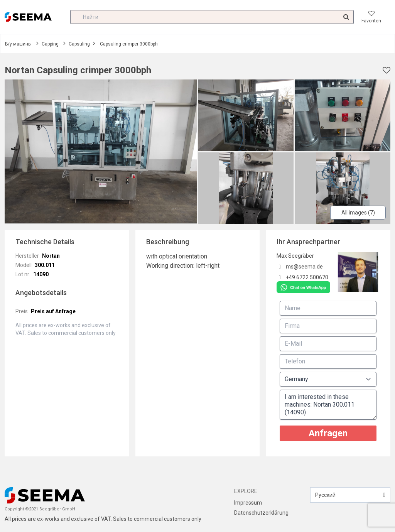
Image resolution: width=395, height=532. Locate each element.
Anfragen (328, 433)
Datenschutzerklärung (261, 513)
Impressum (248, 503)
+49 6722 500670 (307, 277)
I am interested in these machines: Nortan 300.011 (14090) (328, 405)
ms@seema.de (304, 267)
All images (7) (358, 213)
